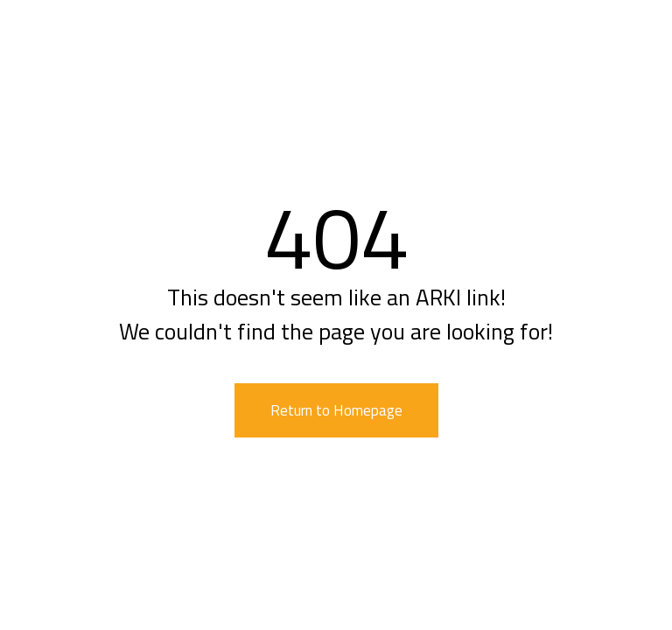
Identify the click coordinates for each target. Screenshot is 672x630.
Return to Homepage (336, 410)
